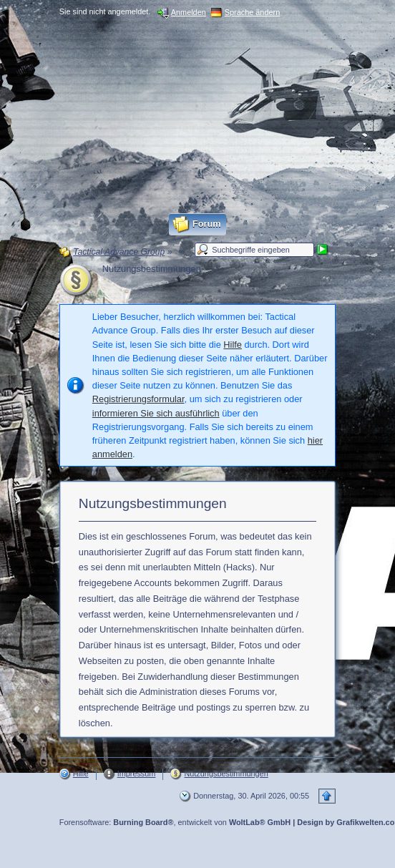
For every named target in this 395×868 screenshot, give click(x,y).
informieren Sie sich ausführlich (156, 413)
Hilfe (233, 345)
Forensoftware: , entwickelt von (175, 822)
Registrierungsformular (138, 399)
